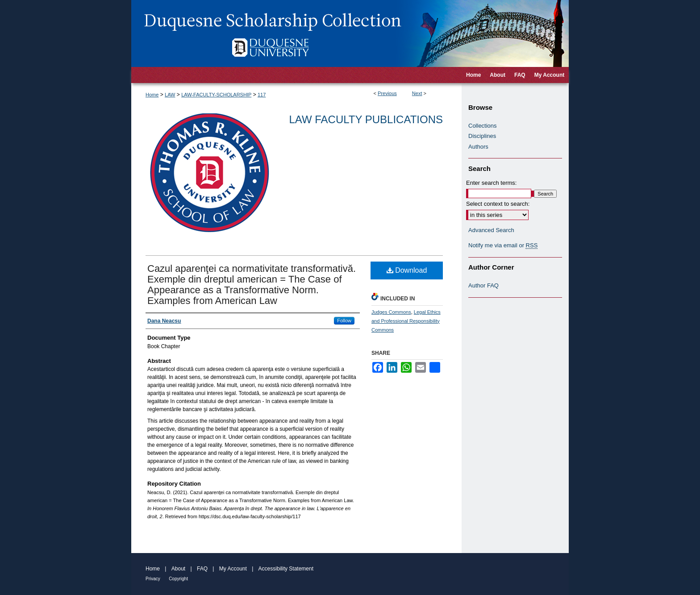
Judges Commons (391, 312)
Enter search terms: (491, 183)
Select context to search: (498, 204)
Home (152, 95)
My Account (233, 569)
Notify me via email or (503, 245)
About (178, 569)
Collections (483, 126)
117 (262, 95)
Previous (387, 93)
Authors (478, 147)
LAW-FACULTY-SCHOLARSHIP (216, 95)
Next (417, 93)
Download (407, 270)
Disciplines (482, 136)
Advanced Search (491, 230)
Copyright (178, 579)
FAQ (202, 569)
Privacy (153, 579)
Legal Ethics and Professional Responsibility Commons (406, 321)
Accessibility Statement (286, 569)
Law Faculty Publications (366, 119)
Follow (344, 320)
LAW (170, 95)
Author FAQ (483, 285)
